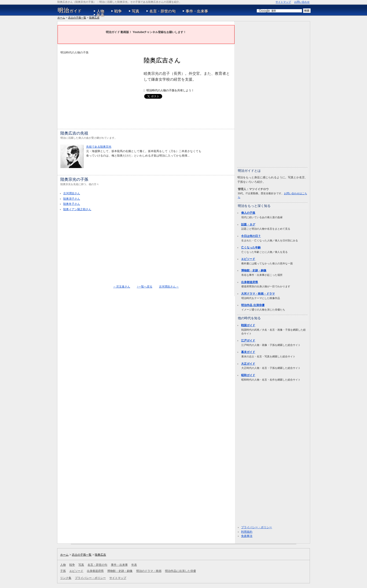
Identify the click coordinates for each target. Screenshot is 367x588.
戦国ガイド (248, 325)
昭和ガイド (248, 375)
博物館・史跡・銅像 (254, 270)
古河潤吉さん (72, 193)
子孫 (63, 571)
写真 (136, 11)
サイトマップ (283, 2)
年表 (100, 15)
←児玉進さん (122, 287)
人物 (100, 11)
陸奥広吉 (94, 18)
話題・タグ (248, 225)
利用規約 (247, 532)
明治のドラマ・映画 (149, 571)
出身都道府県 (250, 282)
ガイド (70, 10)
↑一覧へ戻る (144, 287)
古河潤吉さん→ (169, 287)
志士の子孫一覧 (77, 18)
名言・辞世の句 (162, 11)
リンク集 (66, 578)
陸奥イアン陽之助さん (77, 209)
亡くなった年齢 (251, 247)
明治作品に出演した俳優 (180, 571)
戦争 (118, 11)
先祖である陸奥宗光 (99, 147)
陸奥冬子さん (72, 204)
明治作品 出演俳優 (253, 305)
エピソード (248, 259)
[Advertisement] (100, 88)
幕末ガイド (248, 352)
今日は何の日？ (251, 236)
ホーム (61, 18)
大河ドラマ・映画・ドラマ (258, 294)
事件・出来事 (197, 11)
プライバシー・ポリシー (257, 527)
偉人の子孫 (248, 213)
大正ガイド (248, 364)
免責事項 (247, 536)
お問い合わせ (302, 2)
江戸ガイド (248, 341)
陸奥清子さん (72, 199)
